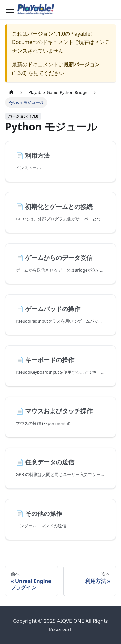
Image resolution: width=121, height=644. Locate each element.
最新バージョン (82, 64)
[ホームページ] (11, 92)
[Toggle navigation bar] (10, 10)
